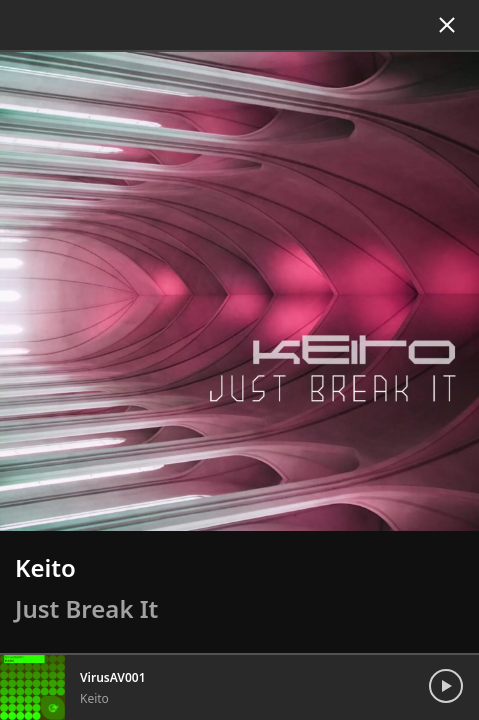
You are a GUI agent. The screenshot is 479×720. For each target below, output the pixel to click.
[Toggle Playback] (451, 672)
